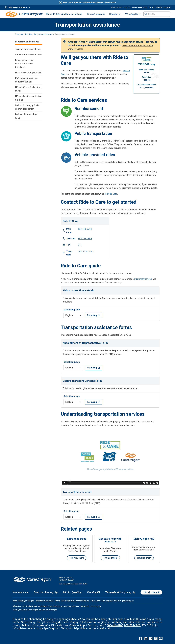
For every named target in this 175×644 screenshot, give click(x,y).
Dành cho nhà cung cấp (121, 7)
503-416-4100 (65, 584)
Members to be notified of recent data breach (95, 2)
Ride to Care (111, 194)
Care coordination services (28, 55)
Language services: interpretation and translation (25, 64)
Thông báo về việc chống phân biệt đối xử (72, 601)
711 (80, 245)
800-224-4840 (81, 584)
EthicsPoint (84, 606)
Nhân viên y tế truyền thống (28, 73)
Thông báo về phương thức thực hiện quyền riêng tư (112, 601)
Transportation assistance (28, 49)
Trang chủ (19, 34)
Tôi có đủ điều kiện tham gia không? (64, 14)
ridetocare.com (85, 251)
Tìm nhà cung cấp (96, 14)
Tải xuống (92, 315)
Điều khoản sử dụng (44, 601)
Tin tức (152, 7)
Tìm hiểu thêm (77, 558)
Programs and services (43, 34)
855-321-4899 (85, 239)
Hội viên (113, 14)
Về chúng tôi (132, 14)
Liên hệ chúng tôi (163, 7)
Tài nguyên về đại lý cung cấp (120, 592)
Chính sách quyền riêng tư (23, 601)
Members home (20, 592)
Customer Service (143, 279)
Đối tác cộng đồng (140, 7)
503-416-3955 (85, 229)
